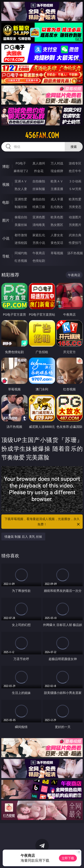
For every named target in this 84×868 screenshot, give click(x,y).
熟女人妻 (21, 189)
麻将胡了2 (21, 171)
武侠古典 (75, 235)
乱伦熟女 (57, 207)
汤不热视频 (75, 253)
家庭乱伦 (39, 235)
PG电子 (21, 163)
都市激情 (21, 235)
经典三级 (39, 207)
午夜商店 (39, 253)
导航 (6, 256)
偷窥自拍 (21, 217)
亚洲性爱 (21, 199)
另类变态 (75, 207)
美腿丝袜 (21, 225)
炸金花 (39, 171)
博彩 (6, 166)
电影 (6, 202)
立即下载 (68, 858)
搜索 (74, 147)
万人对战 (57, 163)
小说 (6, 238)
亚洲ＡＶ (21, 181)
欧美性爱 (75, 199)
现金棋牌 (57, 171)
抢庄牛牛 (75, 171)
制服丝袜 (21, 207)
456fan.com (42, 135)
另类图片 (75, 225)
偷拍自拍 (39, 199)
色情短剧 (39, 261)
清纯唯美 (39, 225)
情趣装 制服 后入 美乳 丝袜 (23, 537)
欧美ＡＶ (57, 181)
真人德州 (39, 163)
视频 (6, 184)
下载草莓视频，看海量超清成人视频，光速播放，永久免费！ (43, 522)
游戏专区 (75, 163)
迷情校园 (21, 243)
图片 (6, 220)
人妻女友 (57, 235)
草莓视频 (57, 253)
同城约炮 (21, 253)
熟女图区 (57, 225)
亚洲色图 (39, 217)
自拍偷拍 (39, 181)
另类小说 (39, 243)
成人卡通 (57, 199)
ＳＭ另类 (75, 189)
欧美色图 (57, 217)
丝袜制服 (39, 189)
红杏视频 (21, 261)
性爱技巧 (75, 243)
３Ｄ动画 (75, 181)
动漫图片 (75, 217)
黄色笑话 (57, 243)
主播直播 (57, 189)
